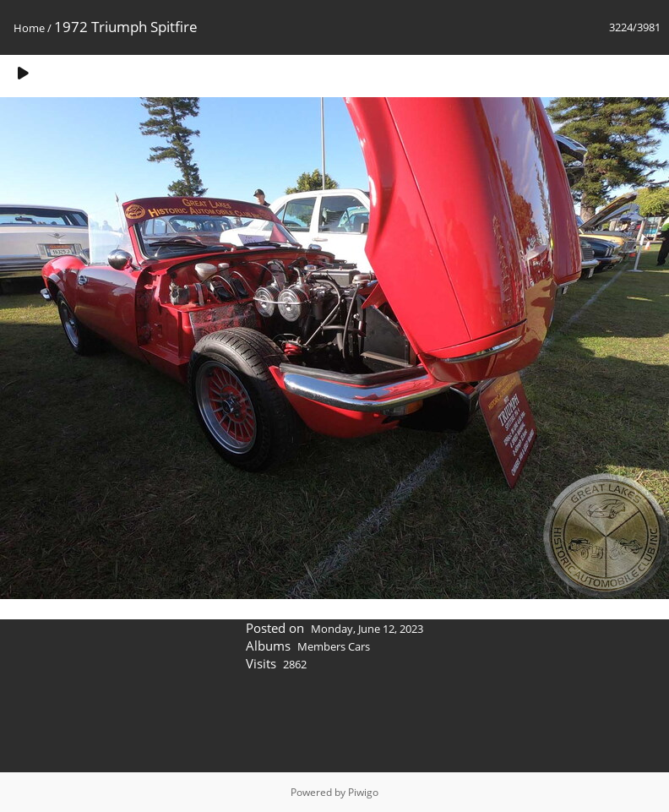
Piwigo (363, 792)
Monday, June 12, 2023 (367, 629)
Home (29, 28)
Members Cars (334, 646)
